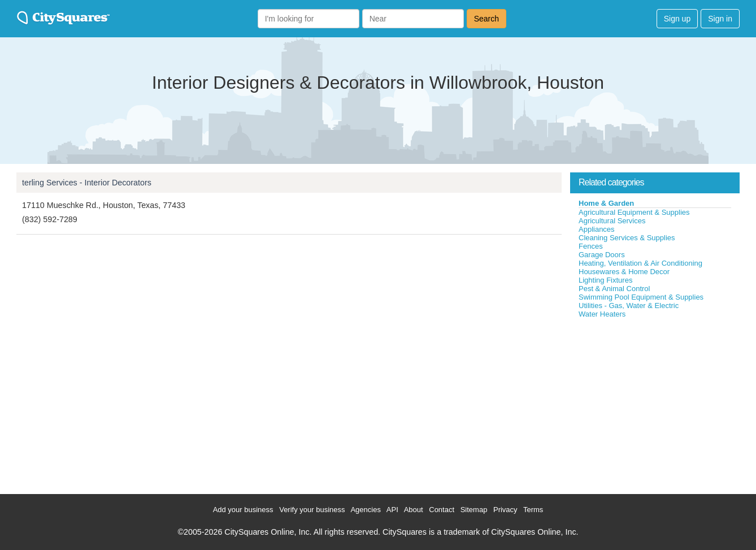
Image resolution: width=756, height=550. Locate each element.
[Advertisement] (655, 404)
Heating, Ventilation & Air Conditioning (640, 263)
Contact (442, 510)
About (414, 510)
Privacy (505, 510)
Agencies (365, 510)
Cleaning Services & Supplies (627, 238)
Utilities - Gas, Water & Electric (629, 306)
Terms (533, 510)
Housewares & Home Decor (624, 272)
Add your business (243, 510)
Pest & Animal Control (614, 289)
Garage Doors (602, 255)
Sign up (677, 19)
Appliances (597, 229)
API (392, 510)
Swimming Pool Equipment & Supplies (641, 297)
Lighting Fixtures (605, 280)
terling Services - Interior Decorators (87, 183)
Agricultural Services (612, 221)
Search (486, 19)
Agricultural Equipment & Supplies (634, 212)
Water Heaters (602, 314)
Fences (591, 246)
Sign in (720, 19)
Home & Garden (606, 203)
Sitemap (474, 510)
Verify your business (312, 510)
